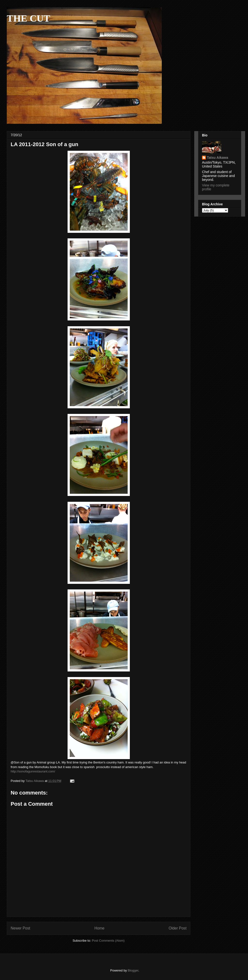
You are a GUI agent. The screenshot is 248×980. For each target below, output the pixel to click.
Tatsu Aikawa (217, 158)
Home (100, 928)
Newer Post (20, 928)
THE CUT (28, 18)
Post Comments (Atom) (108, 941)
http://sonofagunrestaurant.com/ (33, 771)
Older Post (178, 928)
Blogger (133, 970)
